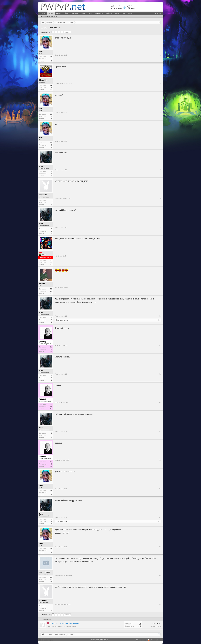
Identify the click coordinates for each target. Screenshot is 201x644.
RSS (149, 640)
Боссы (117, 13)
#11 (160, 345)
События (109, 13)
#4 (160, 141)
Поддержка (75, 13)
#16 (160, 489)
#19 (160, 576)
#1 (160, 55)
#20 (160, 604)
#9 (160, 287)
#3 (160, 112)
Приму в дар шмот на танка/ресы (64, 623)
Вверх (159, 640)
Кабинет (130, 13)
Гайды (66, 13)
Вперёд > (68, 32)
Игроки (59, 13)
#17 (160, 518)
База (83, 13)
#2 (160, 84)
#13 (160, 403)
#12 (160, 374)
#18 (160, 547)
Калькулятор (99, 13)
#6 (160, 198)
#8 (160, 256)
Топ (123, 13)
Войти (158, 13)
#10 (160, 316)
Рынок (90, 13)
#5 (160, 170)
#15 (160, 460)
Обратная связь (141, 640)
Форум (51, 13)
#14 (160, 432)
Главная (43, 13)
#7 (160, 227)
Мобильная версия (46, 640)
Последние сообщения (49, 17)
